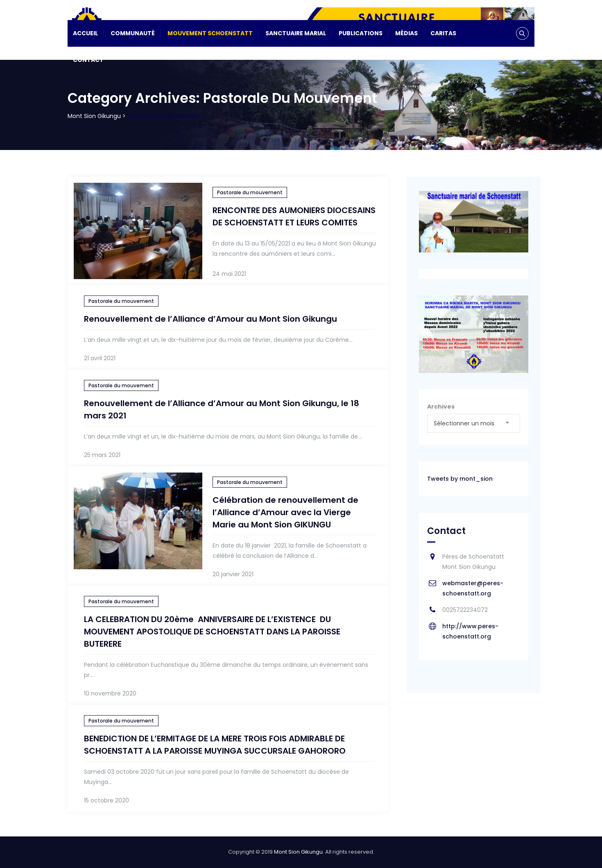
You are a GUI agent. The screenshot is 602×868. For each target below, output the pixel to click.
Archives (441, 407)
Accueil (85, 33)
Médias (406, 33)
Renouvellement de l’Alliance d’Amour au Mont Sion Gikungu (210, 319)
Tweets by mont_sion (460, 479)
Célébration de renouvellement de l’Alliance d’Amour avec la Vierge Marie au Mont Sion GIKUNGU (285, 512)
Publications (361, 33)
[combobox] (474, 423)
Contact (88, 60)
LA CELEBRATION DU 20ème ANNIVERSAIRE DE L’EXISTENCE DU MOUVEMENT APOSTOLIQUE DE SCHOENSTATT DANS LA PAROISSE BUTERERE (212, 632)
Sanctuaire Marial (296, 33)
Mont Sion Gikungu (298, 852)
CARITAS (443, 33)
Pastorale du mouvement (250, 192)
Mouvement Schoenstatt (210, 33)
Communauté (133, 33)
